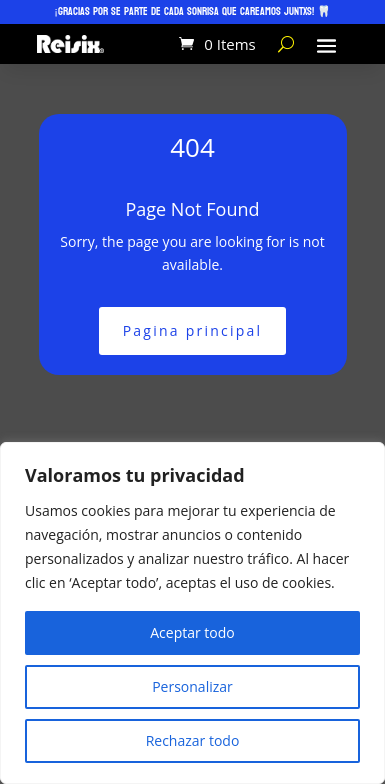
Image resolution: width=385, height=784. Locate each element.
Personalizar (192, 686)
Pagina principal (193, 330)
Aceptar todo (192, 632)
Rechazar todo (193, 740)
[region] (192, 613)
